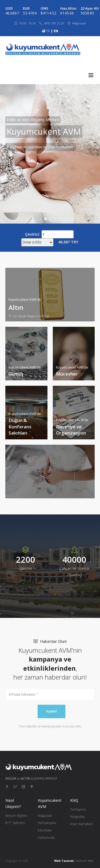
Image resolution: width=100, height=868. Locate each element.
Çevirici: (33, 234)
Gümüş (16, 374)
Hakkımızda (46, 838)
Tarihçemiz (78, 809)
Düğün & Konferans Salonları (20, 426)
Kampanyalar (47, 823)
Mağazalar (45, 816)
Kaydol (51, 711)
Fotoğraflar (78, 817)
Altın (16, 307)
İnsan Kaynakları (82, 824)
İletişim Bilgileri (16, 816)
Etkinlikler (45, 830)
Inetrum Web (85, 861)
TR (48, 31)
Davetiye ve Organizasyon (71, 430)
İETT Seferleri (15, 823)
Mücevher (67, 374)
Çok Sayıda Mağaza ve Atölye (29, 316)
